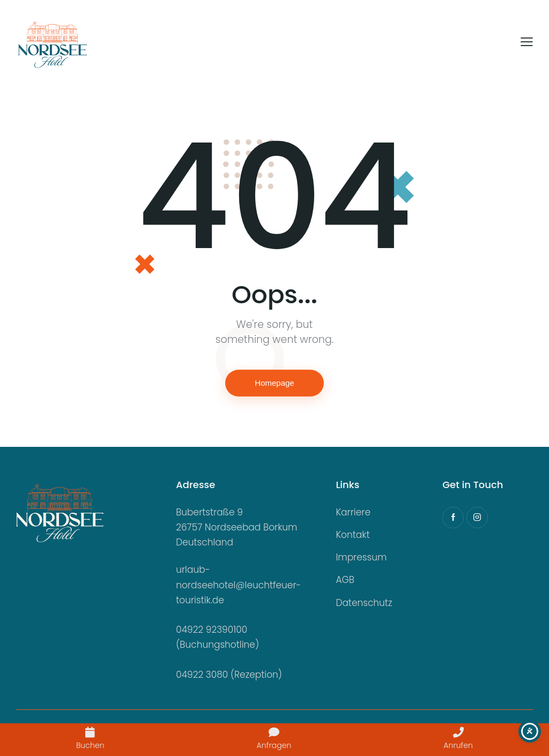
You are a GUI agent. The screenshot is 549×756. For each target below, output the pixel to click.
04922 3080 (202, 675)
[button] (527, 42)
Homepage (274, 383)
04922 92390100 (212, 630)
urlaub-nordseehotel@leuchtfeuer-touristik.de (238, 585)
